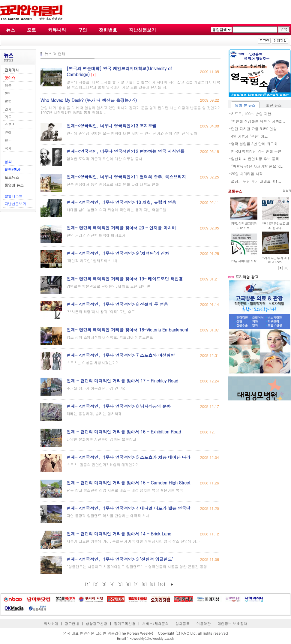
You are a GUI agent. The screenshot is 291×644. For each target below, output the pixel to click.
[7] (136, 584)
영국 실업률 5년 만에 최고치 (254, 144)
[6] (128, 584)
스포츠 (10, 124)
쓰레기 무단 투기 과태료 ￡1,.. (256, 181)
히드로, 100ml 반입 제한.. (252, 114)
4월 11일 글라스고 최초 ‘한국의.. (275, 226)
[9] (152, 584)
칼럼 (8, 101)
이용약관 (203, 623)
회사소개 (51, 623)
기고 (8, 117)
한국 (8, 140)
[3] (104, 584)
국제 (8, 148)
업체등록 (182, 623)
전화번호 (108, 30)
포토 (31, 30)
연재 (8, 109)
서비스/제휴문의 (155, 623)
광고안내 (72, 623)
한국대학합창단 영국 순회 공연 (256, 151)
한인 (8, 93)
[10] (161, 584)
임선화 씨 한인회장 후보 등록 (255, 159)
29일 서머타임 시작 (247, 174)
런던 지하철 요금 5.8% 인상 (254, 129)
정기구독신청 (125, 623)
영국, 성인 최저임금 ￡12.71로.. (244, 226)
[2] (96, 584)
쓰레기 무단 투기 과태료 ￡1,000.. (275, 260)
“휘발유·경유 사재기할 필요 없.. (257, 166)
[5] (120, 584)
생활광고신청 (97, 623)
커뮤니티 (57, 30)
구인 (82, 30)
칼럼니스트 (13, 196)
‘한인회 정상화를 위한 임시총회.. (258, 121)
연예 (8, 132)
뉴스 (10, 30)
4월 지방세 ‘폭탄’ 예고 (249, 136)
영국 (8, 85)
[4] (112, 584)
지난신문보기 (142, 30)
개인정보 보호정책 (232, 623)
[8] (144, 584)
